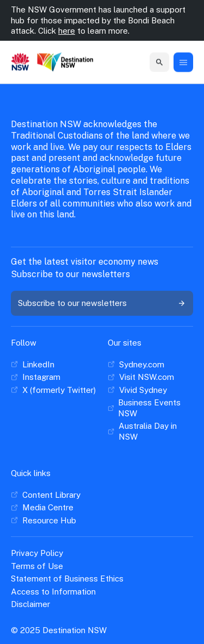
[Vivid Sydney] (137, 390)
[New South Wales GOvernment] (20, 62)
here (67, 31)
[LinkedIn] (33, 365)
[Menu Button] (183, 62)
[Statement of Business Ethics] (67, 579)
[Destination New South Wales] (65, 62)
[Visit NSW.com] (141, 377)
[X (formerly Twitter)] (53, 390)
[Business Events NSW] (151, 408)
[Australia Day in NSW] (151, 431)
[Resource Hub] (44, 521)
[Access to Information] (53, 592)
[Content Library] (46, 495)
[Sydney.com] (136, 365)
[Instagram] (36, 377)
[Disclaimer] (30, 604)
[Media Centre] (42, 508)
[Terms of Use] (37, 566)
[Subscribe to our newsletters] (102, 303)
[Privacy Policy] (37, 553)
